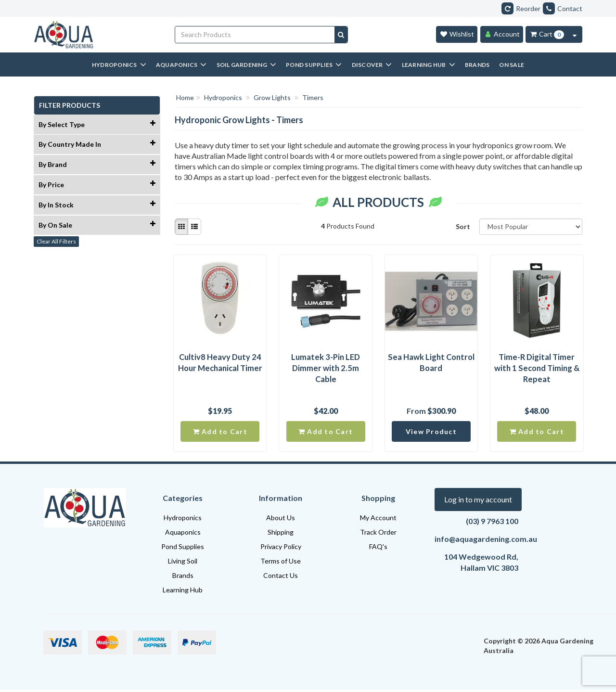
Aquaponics (183, 534)
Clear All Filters (56, 241)
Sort (463, 226)
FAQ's (378, 548)
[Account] (502, 34)
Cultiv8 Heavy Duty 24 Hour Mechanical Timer (220, 363)
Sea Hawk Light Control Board (431, 363)
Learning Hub (183, 592)
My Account (378, 519)
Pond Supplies (183, 548)
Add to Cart (220, 433)
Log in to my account (478, 501)
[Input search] (255, 35)
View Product (431, 433)
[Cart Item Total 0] (546, 34)
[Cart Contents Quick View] (575, 34)
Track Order (378, 534)
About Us (281, 519)
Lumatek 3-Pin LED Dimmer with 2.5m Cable (326, 369)
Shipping (281, 534)
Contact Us (281, 577)
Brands (183, 577)
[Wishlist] (457, 34)
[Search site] (341, 35)
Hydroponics (183, 519)
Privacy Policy (281, 548)
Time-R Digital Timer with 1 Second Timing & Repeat (537, 369)
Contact (563, 8)
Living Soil (183, 563)
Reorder (521, 8)
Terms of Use (281, 563)
